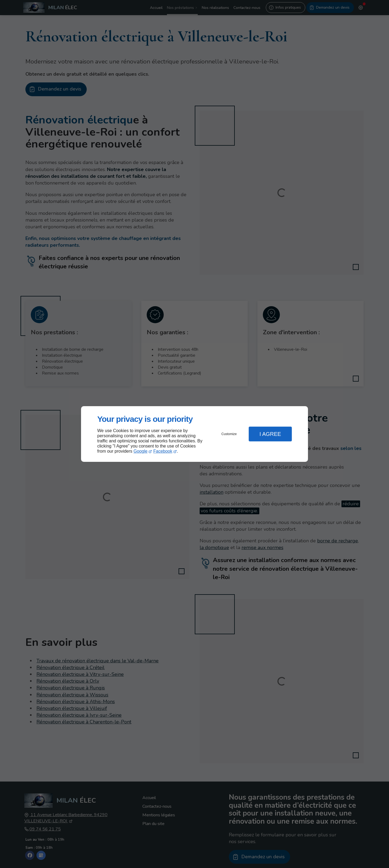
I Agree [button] (270, 434)
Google (140, 451)
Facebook (163, 451)
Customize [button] (229, 434)
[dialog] (194, 434)
